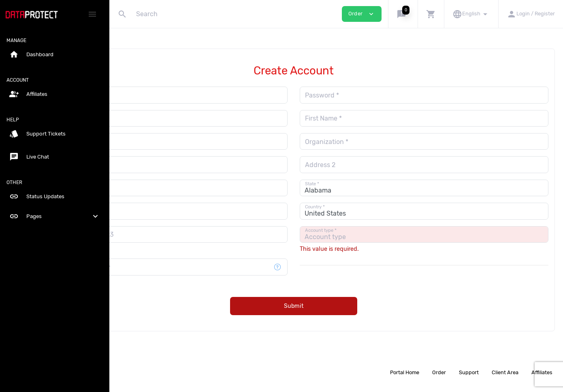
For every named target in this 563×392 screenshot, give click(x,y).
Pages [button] (55, 216)
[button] (403, 14)
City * (138, 188)
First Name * (366, 118)
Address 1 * (146, 165)
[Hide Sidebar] (92, 14)
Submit (336, 306)
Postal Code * (149, 211)
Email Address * (153, 95)
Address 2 (363, 165)
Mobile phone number (162, 267)
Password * (365, 95)
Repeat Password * (158, 118)
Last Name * (147, 142)
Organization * (369, 142)
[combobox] (138, 234)
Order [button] (362, 14)
